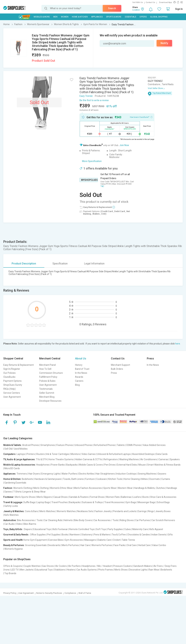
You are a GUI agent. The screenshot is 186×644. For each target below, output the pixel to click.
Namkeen (75, 535)
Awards (79, 377)
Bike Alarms (30, 524)
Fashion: (8, 488)
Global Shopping (159, 17)
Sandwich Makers (143, 566)
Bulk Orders (117, 369)
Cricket (117, 540)
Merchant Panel (47, 365)
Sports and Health (13, 540)
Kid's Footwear (60, 529)
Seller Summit (47, 393)
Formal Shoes (97, 497)
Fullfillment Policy (48, 377)
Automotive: (10, 520)
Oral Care (132, 545)
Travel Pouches (60, 502)
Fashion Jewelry (103, 511)
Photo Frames (106, 570)
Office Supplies (38, 535)
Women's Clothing (23, 488)
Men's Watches (47, 511)
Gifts (170, 535)
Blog (77, 385)
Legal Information (94, 264)
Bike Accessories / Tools (30, 520)
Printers (31, 454)
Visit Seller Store (155, 88)
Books (65, 535)
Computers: (10, 454)
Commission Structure (51, 373)
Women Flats (113, 497)
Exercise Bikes (56, 540)
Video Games (89, 454)
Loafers (137, 497)
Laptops (21, 454)
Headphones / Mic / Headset (97, 566)
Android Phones (31, 445)
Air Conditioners (149, 459)
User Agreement (12, 397)
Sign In (179, 9)
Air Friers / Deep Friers (165, 566)
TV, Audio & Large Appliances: (19, 459)
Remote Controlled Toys (82, 529)
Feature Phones (65, 445)
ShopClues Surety (13, 385)
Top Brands (10, 573)
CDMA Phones (134, 445)
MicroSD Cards (12, 468)
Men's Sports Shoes (25, 497)
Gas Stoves (48, 566)
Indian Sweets (159, 535)
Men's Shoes (121, 570)
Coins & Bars (31, 511)
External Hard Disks (127, 465)
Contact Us (150, 2)
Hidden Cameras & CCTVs (89, 459)
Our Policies (9, 373)
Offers (143, 17)
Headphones (43, 465)
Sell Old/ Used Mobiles (16, 449)
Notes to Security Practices (49, 593)
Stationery (87, 535)
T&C (102, 186)
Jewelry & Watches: (14, 511)
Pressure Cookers (123, 566)
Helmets (68, 520)
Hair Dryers (34, 474)
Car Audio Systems (87, 570)
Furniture (90, 479)
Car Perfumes (143, 520)
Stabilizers (60, 570)
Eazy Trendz (86, 96)
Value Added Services (154, 445)
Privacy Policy (10, 593)
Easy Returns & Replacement (19, 365)
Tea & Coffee (119, 535)
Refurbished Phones (105, 445)
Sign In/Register (12, 369)
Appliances (97, 17)
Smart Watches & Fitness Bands (164, 465)
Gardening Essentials (15, 483)
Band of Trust (82, 369)
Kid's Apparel (156, 529)
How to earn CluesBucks (141, 117)
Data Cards (162, 454)
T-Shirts (17, 492)
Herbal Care (144, 545)
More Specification (92, 161)
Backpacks (72, 465)
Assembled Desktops (143, 454)
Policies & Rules (47, 381)
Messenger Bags (146, 502)
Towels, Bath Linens (73, 479)
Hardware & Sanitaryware (48, 479)
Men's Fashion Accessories (88, 488)
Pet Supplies (54, 535)
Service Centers (12, 393)
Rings (151, 511)
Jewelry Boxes (163, 511)
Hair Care (85, 545)
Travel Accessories (114, 502)
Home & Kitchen (80, 17)
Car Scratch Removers (163, 520)
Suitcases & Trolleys (92, 502)
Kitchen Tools (115, 479)
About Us (81, 359)
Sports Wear (110, 488)
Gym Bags (131, 502)
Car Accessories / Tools (106, 520)
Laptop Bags (43, 502)
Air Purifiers (74, 566)
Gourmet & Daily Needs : (16, 535)
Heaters (71, 570)
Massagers (90, 540)
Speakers (175, 459)
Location (136, 10)
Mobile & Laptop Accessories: (20, 465)
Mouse (142, 465)
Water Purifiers (69, 474)
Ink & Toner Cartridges (58, 454)
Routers (41, 454)
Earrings (142, 511)
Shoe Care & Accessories (163, 497)
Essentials (130, 17)
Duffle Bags (29, 502)
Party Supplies (115, 529)
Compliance (70, 593)
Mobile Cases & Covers (91, 465)
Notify (164, 43)
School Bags (163, 502)
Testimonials (46, 389)
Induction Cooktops (126, 474)
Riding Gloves (127, 520)
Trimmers (22, 474)
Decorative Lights (138, 570)
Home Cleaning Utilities (136, 479)
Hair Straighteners (105, 474)
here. (178, 344)
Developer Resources (50, 401)
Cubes (128, 529)
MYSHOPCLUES (89, 180)
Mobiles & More (42, 17)
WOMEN (65, 17)
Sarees (8, 492)
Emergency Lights (51, 474)
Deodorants (54, 545)
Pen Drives (110, 465)
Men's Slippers (44, 497)
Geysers (162, 474)
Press (114, 373)
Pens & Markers (102, 535)
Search (112, 8)
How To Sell (45, 369)
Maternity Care (140, 529)
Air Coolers (61, 566)
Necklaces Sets (85, 511)
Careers (79, 381)
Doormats (155, 479)
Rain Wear (154, 570)
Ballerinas (126, 497)
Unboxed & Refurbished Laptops (114, 454)
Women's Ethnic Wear (61, 488)
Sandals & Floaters (79, 497)
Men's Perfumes (70, 545)
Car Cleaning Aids (53, 520)
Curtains (166, 479)
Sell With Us (138, 2)
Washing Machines (129, 459)
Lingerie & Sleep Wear (34, 492)
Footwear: (9, 497)
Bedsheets (27, 479)
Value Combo (159, 545)
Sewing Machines (147, 474)
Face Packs (119, 545)
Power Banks (58, 465)
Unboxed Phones (83, 445)
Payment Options (12, 381)
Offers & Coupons (13, 566)
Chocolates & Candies (139, 535)
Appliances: (10, 474)
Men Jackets (27, 570)
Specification (60, 264)
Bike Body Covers (83, 520)
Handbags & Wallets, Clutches (149, 488)
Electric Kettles (86, 474)
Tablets (121, 445)
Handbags (172, 488)
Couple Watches (32, 566)
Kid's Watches (11, 515)
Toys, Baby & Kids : (13, 529)
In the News (81, 373)
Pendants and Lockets (125, 511)
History (79, 365)
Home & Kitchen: (12, 479)
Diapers (28, 529)
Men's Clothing (41, 488)
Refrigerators (111, 459)
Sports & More (114, 17)
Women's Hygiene (14, 549)
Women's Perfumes (102, 545)
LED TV (15, 570)
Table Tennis (128, 540)
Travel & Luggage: (13, 502)
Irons (7, 570)
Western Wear (125, 488)
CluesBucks (9, 377)
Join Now (124, 145)
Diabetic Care (104, 540)
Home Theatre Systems (61, 459)
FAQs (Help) (9, 389)
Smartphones (48, 445)
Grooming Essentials (36, 545)
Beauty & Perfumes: (14, 545)
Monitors (75, 454)
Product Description (24, 264)
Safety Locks (11, 506)
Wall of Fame (85, 593)
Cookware (101, 479)
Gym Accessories (74, 540)
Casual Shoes (60, 497)
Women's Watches (66, 511)
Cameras (163, 459)
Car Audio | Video (13, 524)
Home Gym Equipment (35, 540)
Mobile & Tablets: (13, 445)
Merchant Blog (47, 397)
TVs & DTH (41, 459)
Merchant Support (120, 365)
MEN (55, 17)
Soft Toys (101, 529)
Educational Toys (42, 529)
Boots (146, 497)
